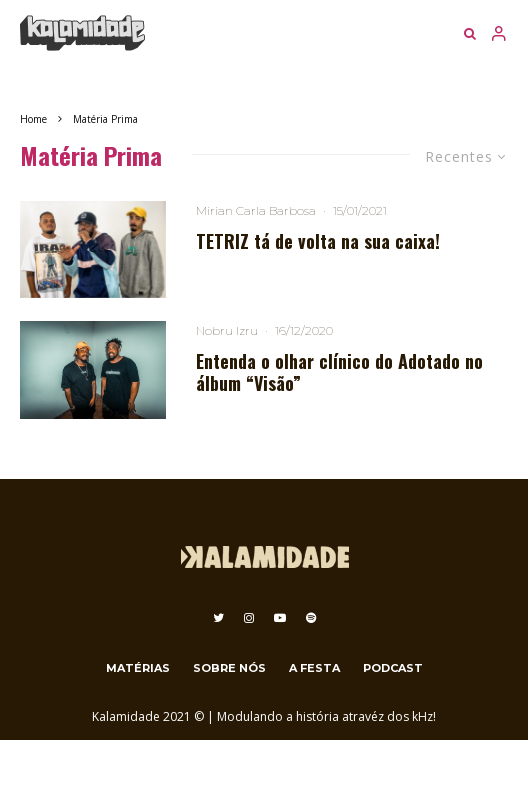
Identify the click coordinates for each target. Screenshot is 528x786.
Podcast (393, 668)
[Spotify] (311, 618)
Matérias (138, 668)
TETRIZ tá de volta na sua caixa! (318, 242)
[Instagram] (249, 618)
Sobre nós (229, 668)
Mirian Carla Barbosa (256, 210)
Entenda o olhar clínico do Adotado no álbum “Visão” (339, 372)
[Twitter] (218, 618)
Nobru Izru (227, 330)
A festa (314, 668)
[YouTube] (280, 618)
